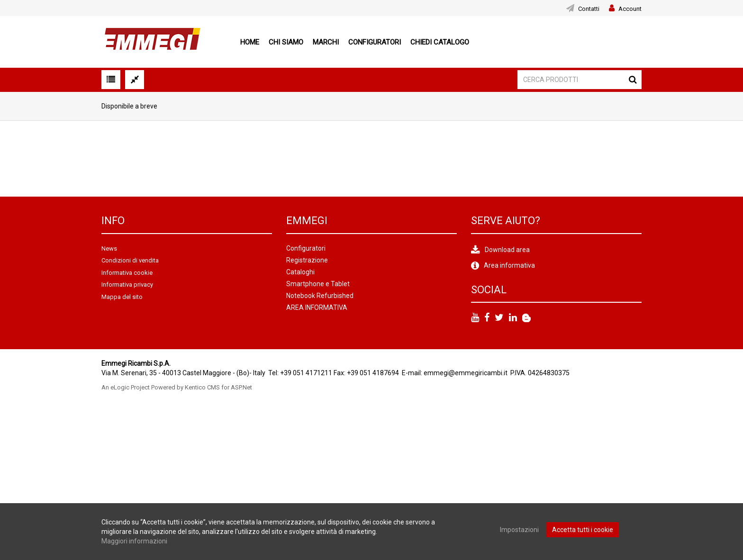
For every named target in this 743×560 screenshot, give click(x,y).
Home (250, 42)
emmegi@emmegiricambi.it (466, 373)
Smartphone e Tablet (318, 284)
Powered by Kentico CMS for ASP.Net (202, 387)
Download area (507, 250)
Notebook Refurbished (320, 296)
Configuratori (375, 42)
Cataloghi (300, 272)
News (109, 248)
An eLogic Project (126, 387)
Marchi (326, 42)
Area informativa (509, 265)
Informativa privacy (127, 285)
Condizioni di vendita (130, 260)
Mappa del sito (122, 297)
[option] (140, 159)
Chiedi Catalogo (440, 42)
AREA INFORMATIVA (317, 307)
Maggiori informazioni (134, 541)
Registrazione (307, 260)
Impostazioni (519, 530)
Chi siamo (286, 42)
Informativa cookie (127, 273)
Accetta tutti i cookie (583, 530)
